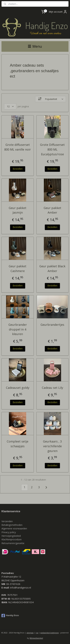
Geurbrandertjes (52, 324)
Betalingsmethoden (12, 525)
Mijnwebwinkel (36, 638)
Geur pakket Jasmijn (18, 210)
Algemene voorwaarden (14, 528)
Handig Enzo (10, 616)
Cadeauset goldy (18, 388)
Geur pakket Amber (52, 210)
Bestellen (18, 169)
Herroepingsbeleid (11, 536)
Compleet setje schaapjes (18, 444)
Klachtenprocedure (12, 539)
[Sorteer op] (51, 99)
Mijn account (58, 12)
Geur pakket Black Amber (52, 269)
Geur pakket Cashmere (18, 269)
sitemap (30, 633)
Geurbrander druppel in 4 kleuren (18, 329)
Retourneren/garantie (13, 543)
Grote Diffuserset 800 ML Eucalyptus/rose (52, 149)
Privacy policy (9, 532)
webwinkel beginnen (50, 633)
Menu (35, 46)
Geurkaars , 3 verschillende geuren (52, 446)
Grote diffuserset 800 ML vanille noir (18, 147)
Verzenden (7, 521)
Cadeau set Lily (52, 388)
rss (37, 633)
